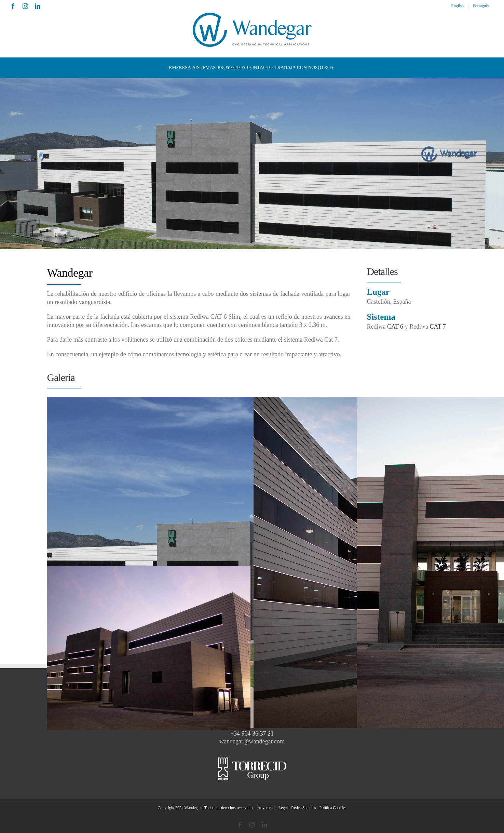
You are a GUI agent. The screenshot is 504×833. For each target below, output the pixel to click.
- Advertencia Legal (271, 808)
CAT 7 (438, 327)
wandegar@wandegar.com (252, 741)
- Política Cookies (332, 808)
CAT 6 (395, 327)
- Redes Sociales (302, 808)
